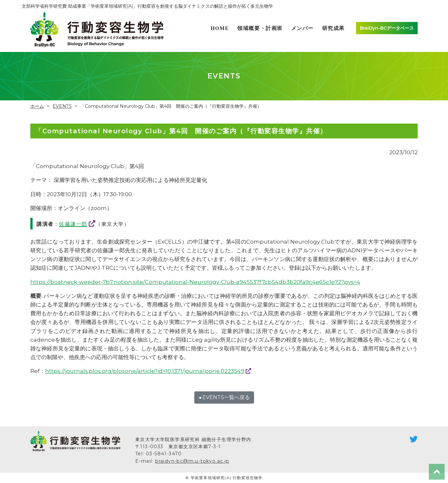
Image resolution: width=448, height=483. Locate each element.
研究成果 (333, 28)
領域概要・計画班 (260, 28)
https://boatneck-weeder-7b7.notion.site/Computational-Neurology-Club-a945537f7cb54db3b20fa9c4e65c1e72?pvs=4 (195, 282)
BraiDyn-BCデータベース (387, 28)
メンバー (302, 28)
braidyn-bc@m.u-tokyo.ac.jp (192, 461)
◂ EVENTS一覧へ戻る (224, 397)
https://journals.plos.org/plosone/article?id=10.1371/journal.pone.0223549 (145, 371)
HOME (220, 28)
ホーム (37, 106)
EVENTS (62, 106)
